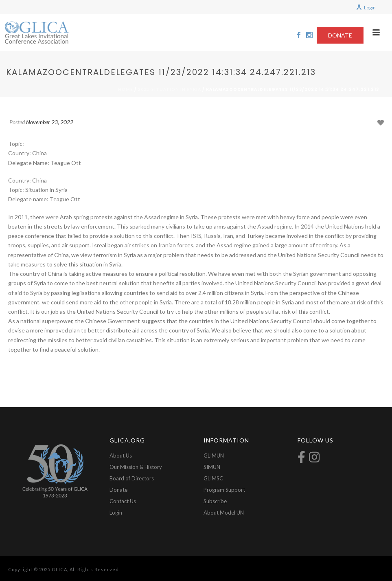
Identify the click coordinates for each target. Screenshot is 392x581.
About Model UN (224, 513)
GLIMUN (214, 456)
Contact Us (123, 501)
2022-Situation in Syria (170, 89)
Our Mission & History (136, 467)
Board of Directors (132, 478)
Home (126, 89)
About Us (121, 456)
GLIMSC (213, 478)
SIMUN (212, 467)
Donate (118, 490)
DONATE (340, 35)
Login (366, 8)
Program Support (224, 490)
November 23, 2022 (50, 122)
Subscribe (215, 501)
